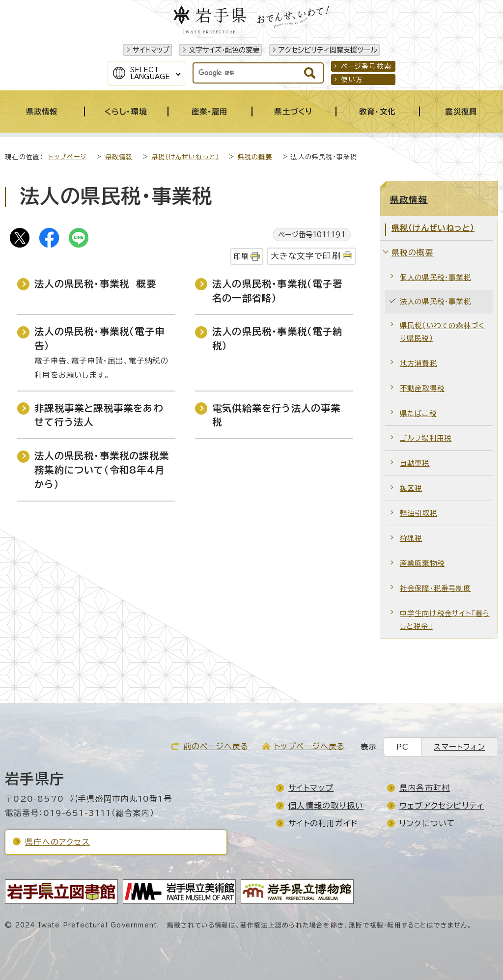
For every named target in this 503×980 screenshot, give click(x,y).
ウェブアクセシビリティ (442, 806)
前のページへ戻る (216, 746)
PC (403, 747)
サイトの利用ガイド (323, 823)
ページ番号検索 (366, 66)
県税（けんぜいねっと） (185, 157)
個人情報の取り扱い (326, 806)
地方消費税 (419, 363)
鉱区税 (411, 488)
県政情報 (119, 157)
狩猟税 (411, 538)
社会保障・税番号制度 (435, 588)
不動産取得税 (422, 388)
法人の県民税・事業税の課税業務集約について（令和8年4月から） (102, 470)
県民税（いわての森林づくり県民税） (442, 332)
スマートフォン (459, 747)
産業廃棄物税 (422, 563)
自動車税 (415, 463)
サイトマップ (151, 50)
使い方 (352, 80)
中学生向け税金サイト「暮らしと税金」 (445, 620)
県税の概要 (255, 157)
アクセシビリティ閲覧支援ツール (328, 50)
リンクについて (427, 823)
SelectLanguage (150, 73)
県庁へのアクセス (57, 842)
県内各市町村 (425, 788)
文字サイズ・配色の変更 (224, 50)
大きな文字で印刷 (306, 256)
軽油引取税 (419, 513)
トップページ (68, 157)
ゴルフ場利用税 (426, 438)
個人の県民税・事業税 (435, 277)
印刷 (241, 256)
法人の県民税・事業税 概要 (95, 284)
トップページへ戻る (310, 746)
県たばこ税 (418, 413)
